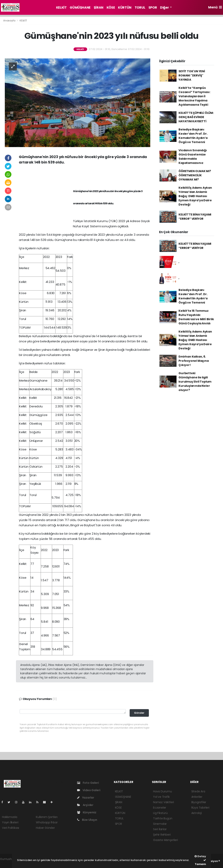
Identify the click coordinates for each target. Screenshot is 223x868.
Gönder (139, 713)
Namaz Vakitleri (163, 802)
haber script (8, 863)
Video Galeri (89, 790)
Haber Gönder (45, 828)
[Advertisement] (85, 176)
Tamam (200, 862)
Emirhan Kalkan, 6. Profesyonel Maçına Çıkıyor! (194, 361)
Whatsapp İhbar (47, 822)
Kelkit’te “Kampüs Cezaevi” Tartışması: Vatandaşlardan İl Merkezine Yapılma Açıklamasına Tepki (194, 96)
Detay (200, 856)
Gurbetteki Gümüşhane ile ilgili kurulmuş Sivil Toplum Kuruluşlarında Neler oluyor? (195, 382)
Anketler (197, 797)
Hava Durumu (162, 791)
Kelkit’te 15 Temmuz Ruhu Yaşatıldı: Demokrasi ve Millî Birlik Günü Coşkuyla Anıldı (196, 317)
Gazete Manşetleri (165, 840)
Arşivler (85, 805)
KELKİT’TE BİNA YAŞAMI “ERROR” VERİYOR (195, 217)
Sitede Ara (198, 791)
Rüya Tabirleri (200, 808)
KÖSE (111, 8)
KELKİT (61, 8)
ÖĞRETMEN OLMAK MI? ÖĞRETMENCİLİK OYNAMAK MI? (195, 175)
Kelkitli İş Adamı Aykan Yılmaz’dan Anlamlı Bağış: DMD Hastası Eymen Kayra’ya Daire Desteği (195, 196)
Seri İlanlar (160, 829)
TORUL (140, 8)
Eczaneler (160, 808)
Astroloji (197, 813)
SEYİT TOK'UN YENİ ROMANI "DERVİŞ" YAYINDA (192, 75)
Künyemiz (87, 812)
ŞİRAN (99, 8)
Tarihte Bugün (163, 818)
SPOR (153, 8)
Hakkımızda (10, 817)
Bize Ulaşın (87, 820)
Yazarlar (86, 798)
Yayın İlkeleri (10, 822)
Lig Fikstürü (160, 813)
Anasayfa (10, 21)
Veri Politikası (11, 828)
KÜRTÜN (125, 8)
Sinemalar (160, 824)
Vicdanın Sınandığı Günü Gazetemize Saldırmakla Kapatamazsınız (193, 157)
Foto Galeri (88, 783)
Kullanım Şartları (47, 817)
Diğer (165, 8)
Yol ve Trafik (161, 797)
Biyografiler (199, 802)
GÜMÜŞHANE (80, 8)
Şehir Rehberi (162, 835)
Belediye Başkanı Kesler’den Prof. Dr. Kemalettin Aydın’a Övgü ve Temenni (193, 136)
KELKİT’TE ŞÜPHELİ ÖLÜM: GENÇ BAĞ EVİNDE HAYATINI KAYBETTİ (196, 117)
